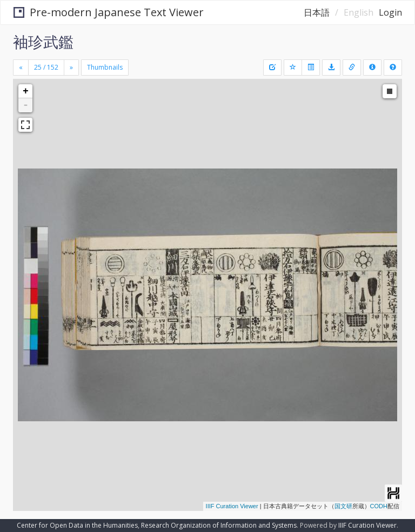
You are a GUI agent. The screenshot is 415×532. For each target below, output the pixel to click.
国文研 (343, 506)
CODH (379, 506)
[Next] (71, 68)
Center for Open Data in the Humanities (77, 525)
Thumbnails (105, 67)
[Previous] (21, 68)
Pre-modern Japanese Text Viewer (109, 12)
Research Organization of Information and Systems (219, 525)
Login (390, 12)
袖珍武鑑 (43, 42)
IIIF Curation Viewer (232, 506)
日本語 (317, 12)
